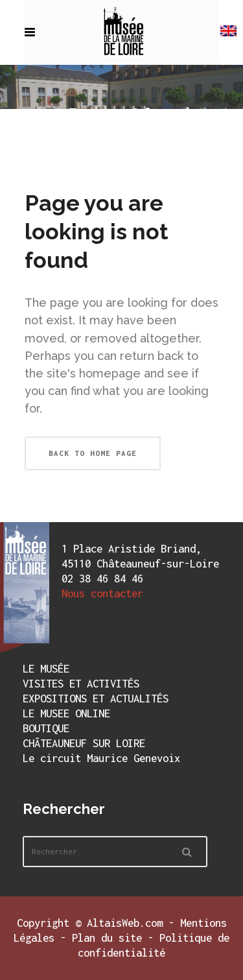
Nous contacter (102, 593)
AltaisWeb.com (125, 923)
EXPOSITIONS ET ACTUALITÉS (96, 699)
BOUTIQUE (46, 728)
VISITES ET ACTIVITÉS (81, 684)
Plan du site (107, 938)
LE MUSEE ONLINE (66, 713)
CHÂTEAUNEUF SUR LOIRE (84, 743)
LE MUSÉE (46, 669)
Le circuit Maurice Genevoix (101, 758)
